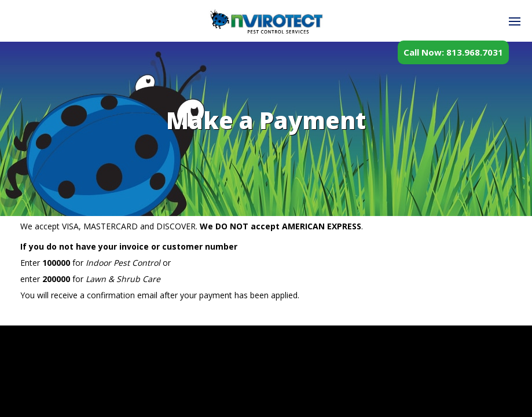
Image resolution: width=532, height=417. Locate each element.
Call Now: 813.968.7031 (453, 52)
